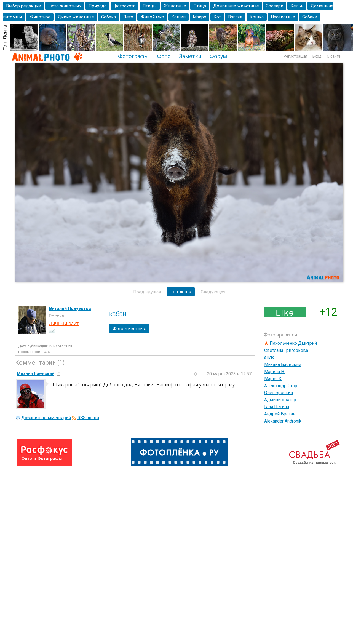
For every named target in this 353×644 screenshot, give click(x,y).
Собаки (310, 17)
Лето (128, 17)
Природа (97, 6)
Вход (317, 56)
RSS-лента (88, 418)
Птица (200, 6)
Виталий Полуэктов (70, 308)
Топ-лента (181, 292)
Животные (175, 6)
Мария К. (273, 379)
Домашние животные (236, 6)
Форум (218, 56)
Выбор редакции (24, 6)
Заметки (190, 56)
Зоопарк (275, 6)
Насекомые (283, 17)
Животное (40, 17)
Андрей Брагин (280, 414)
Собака (109, 17)
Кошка (257, 17)
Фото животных (65, 6)
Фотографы (133, 56)
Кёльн (297, 6)
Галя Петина (277, 407)
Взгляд (235, 17)
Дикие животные (76, 17)
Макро (200, 17)
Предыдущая (147, 292)
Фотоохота (125, 6)
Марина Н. (275, 372)
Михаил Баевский (283, 364)
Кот (217, 17)
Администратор (280, 400)
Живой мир (152, 17)
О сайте (334, 56)
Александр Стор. (281, 386)
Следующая (213, 292)
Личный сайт (64, 323)
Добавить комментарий (46, 418)
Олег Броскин (279, 393)
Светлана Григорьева (286, 350)
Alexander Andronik (283, 421)
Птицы (150, 6)
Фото (164, 56)
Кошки (178, 17)
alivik (269, 357)
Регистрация (295, 56)
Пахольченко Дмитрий (293, 343)
